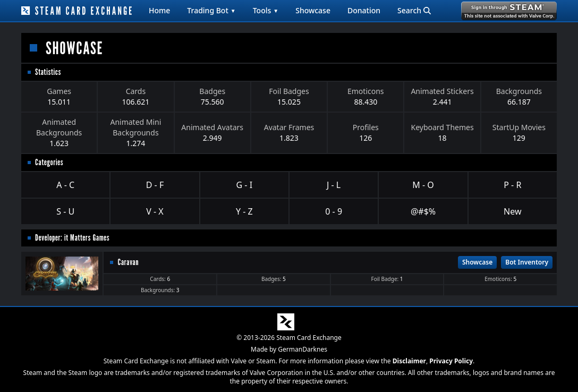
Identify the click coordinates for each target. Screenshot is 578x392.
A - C (65, 185)
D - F (155, 185)
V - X (155, 211)
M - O (423, 185)
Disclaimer (409, 361)
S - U (65, 211)
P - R (512, 185)
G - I (245, 185)
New (512, 211)
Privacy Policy (451, 361)
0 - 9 (334, 211)
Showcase (313, 10)
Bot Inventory (527, 262)
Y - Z (244, 211)
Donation (364, 10)
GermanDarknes (303, 349)
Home (159, 10)
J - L (334, 185)
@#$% (423, 211)
